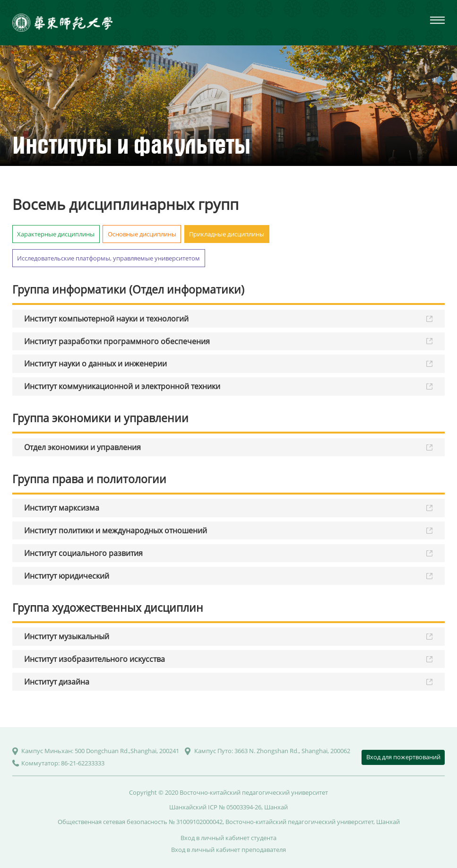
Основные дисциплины (142, 234)
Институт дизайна (57, 682)
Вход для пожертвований (403, 757)
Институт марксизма (62, 508)
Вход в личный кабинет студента (228, 838)
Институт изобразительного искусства (95, 659)
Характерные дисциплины (56, 234)
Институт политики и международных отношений (116, 530)
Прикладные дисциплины (227, 234)
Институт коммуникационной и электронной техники (122, 386)
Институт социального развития (83, 553)
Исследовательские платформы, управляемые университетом (108, 258)
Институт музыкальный (67, 636)
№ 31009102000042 (196, 822)
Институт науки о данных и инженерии (95, 364)
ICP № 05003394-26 (235, 807)
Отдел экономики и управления (82, 447)
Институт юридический (67, 576)
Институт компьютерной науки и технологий (106, 319)
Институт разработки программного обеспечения (117, 341)
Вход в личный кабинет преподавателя (228, 850)
